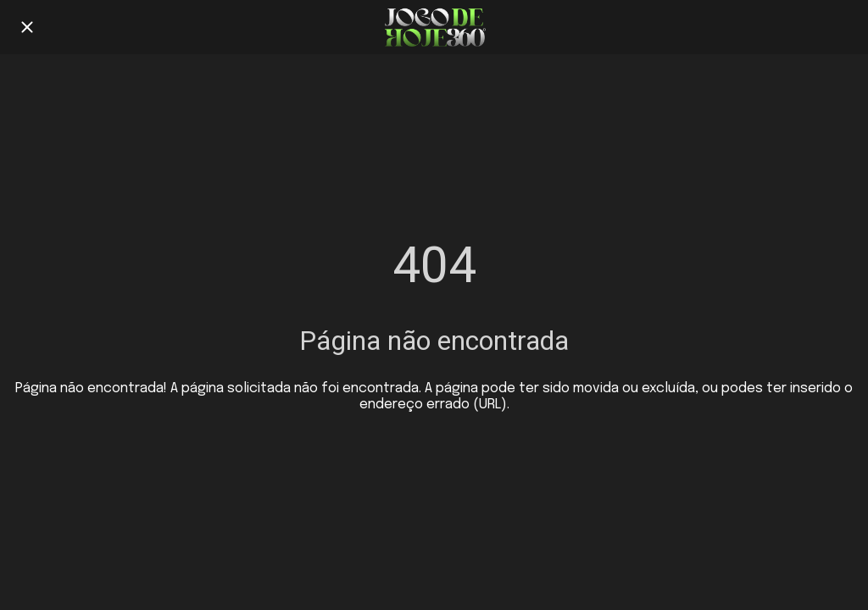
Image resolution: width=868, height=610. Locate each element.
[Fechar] (27, 27)
